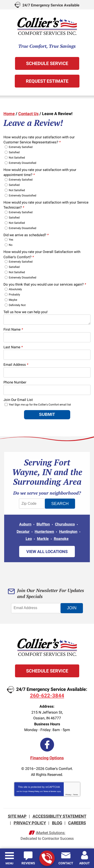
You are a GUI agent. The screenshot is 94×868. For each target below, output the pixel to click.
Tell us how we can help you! (26, 312)
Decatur (23, 532)
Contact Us (28, 114)
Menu (9, 863)
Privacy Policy (34, 791)
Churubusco (65, 524)
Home (9, 114)
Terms (76, 795)
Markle (43, 539)
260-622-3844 (47, 858)
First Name (13, 329)
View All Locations (47, 552)
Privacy (68, 795)
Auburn (25, 524)
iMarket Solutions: (51, 833)
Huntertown (44, 532)
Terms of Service (50, 791)
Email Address (16, 365)
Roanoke (61, 539)
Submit (47, 414)
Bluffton (43, 524)
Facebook (47, 745)
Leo (29, 539)
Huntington (68, 532)
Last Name (13, 347)
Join (72, 608)
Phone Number (15, 382)
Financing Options (47, 758)
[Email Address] (37, 608)
